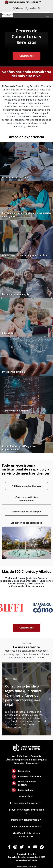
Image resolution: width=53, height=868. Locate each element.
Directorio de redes (27, 854)
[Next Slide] (45, 543)
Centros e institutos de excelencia (26, 499)
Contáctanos (26, 56)
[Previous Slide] (8, 543)
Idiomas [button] (18, 8)
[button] (39, 8)
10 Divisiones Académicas (26, 486)
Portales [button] (30, 8)
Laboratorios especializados (27, 523)
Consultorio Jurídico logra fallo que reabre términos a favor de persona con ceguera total (23, 695)
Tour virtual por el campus (26, 512)
